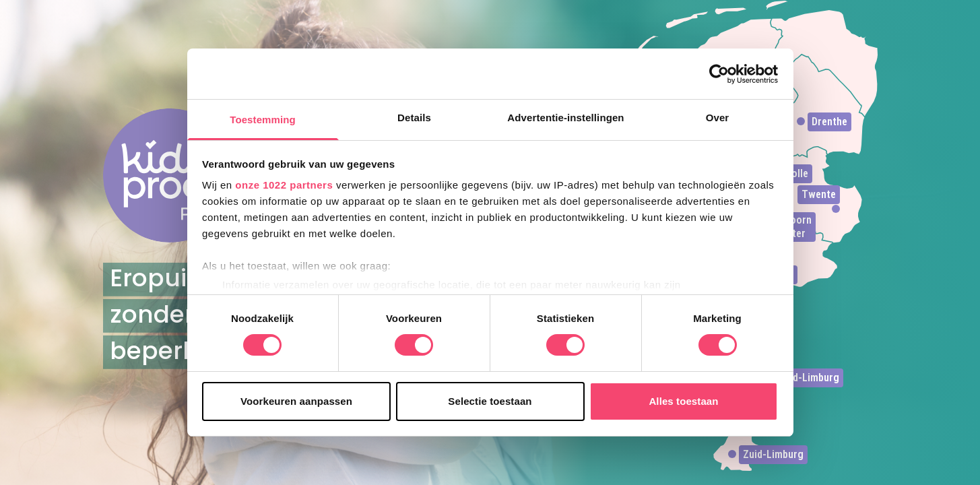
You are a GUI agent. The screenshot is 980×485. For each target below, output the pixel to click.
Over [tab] (718, 118)
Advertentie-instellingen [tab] (565, 118)
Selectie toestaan (490, 401)
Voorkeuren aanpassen (296, 401)
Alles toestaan (683, 401)
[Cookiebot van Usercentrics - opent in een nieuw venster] (719, 74)
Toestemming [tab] (263, 120)
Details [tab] (414, 118)
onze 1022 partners (284, 185)
